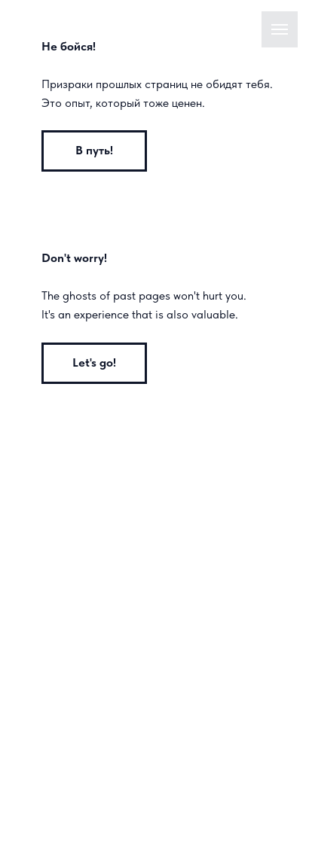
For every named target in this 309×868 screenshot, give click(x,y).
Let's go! (94, 362)
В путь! (94, 150)
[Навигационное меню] (280, 29)
